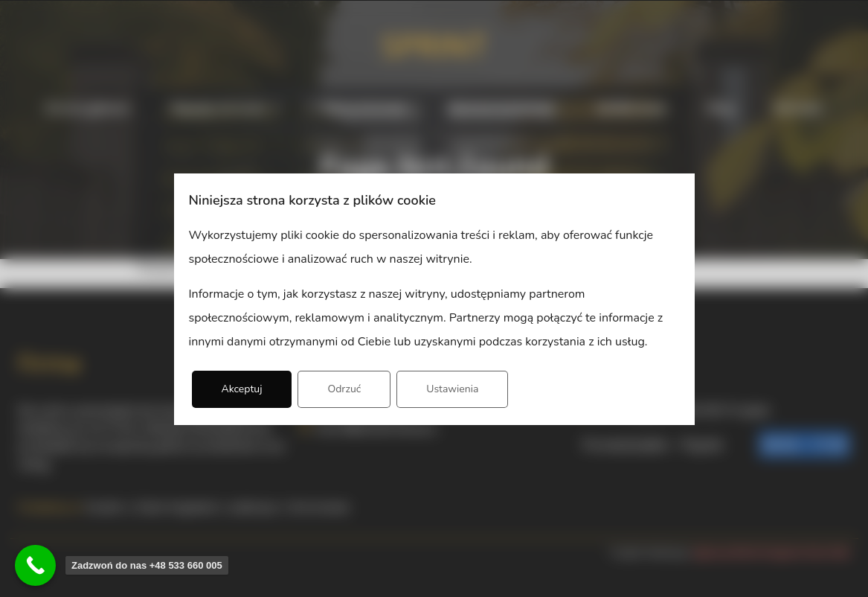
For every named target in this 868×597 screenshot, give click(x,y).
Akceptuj (242, 389)
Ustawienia (452, 389)
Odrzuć (344, 389)
